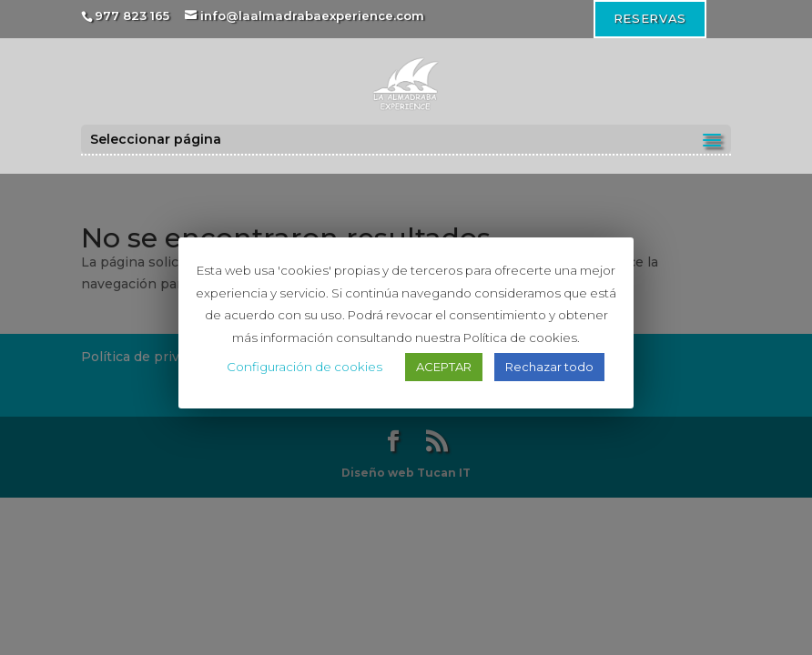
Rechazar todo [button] (549, 367)
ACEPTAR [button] (444, 367)
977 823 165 (132, 15)
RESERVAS (650, 18)
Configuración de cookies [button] (304, 367)
